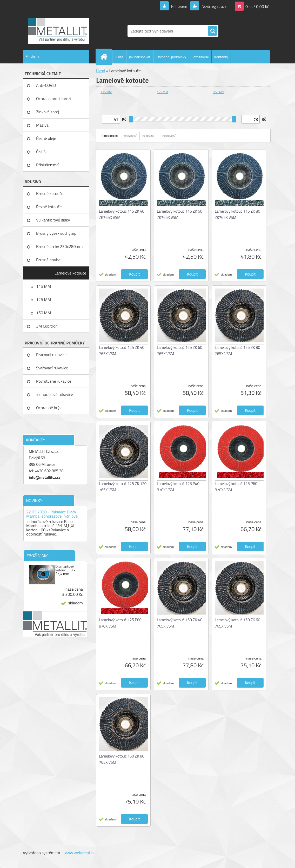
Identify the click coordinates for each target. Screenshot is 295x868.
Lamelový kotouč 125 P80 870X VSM (120, 623)
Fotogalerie (200, 57)
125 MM (43, 299)
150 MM (43, 313)
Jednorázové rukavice (55, 394)
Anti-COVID (46, 85)
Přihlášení (176, 6)
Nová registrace (212, 6)
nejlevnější (129, 136)
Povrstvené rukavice (54, 381)
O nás (119, 57)
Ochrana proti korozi (54, 99)
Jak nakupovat (140, 57)
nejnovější (169, 136)
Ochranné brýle (49, 408)
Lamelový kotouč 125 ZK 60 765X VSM (180, 351)
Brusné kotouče (50, 193)
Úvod (101, 71)
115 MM (43, 286)
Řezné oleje (46, 138)
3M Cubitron (47, 326)
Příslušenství (47, 165)
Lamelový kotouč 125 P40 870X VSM (178, 487)
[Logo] (59, 31)
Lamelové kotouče (70, 273)
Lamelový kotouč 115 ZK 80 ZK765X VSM (237, 214)
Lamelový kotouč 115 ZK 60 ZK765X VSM (180, 214)
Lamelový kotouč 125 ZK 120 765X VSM (123, 487)
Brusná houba (48, 260)
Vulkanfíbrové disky (53, 220)
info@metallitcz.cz (45, 477)
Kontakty (221, 57)
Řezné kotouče (49, 207)
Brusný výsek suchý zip (56, 233)
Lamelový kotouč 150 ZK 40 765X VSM (180, 623)
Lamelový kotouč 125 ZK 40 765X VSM (122, 351)
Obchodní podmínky (171, 57)
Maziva (42, 125)
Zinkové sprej (48, 112)
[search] (212, 31)
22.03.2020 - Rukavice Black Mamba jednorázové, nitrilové (52, 514)
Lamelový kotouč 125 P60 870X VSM (236, 487)
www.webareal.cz (79, 853)
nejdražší (148, 136)
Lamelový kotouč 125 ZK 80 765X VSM (237, 351)
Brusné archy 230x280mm (59, 246)
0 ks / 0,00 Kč (257, 6)
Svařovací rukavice (52, 368)
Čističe (42, 152)
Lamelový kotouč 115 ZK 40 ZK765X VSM (122, 214)
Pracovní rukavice (51, 355)
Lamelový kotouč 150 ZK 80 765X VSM (122, 759)
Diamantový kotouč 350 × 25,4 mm (65, 570)
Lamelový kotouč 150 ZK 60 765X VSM (237, 623)
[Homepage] (106, 57)
